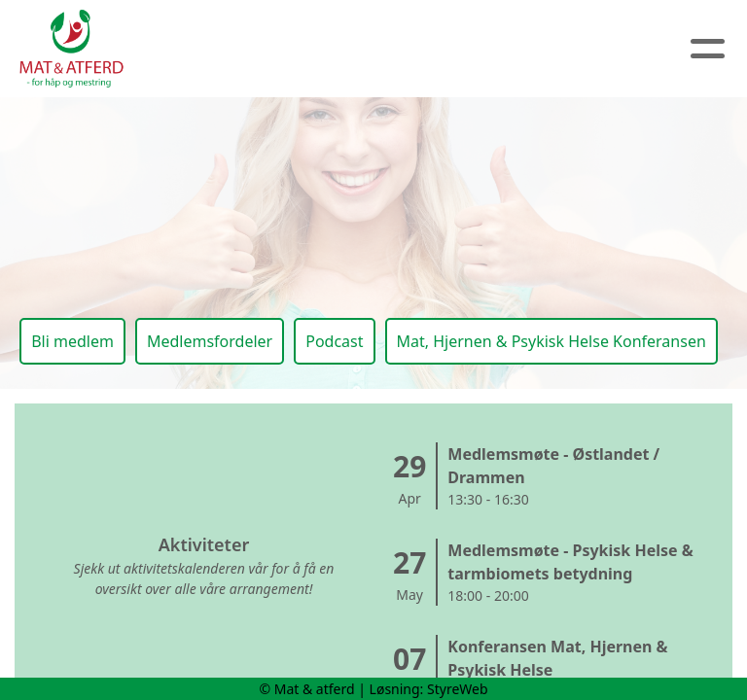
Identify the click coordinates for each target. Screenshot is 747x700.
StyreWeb (458, 689)
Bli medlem (72, 341)
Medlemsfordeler (210, 341)
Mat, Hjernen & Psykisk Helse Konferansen (551, 341)
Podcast (334, 341)
